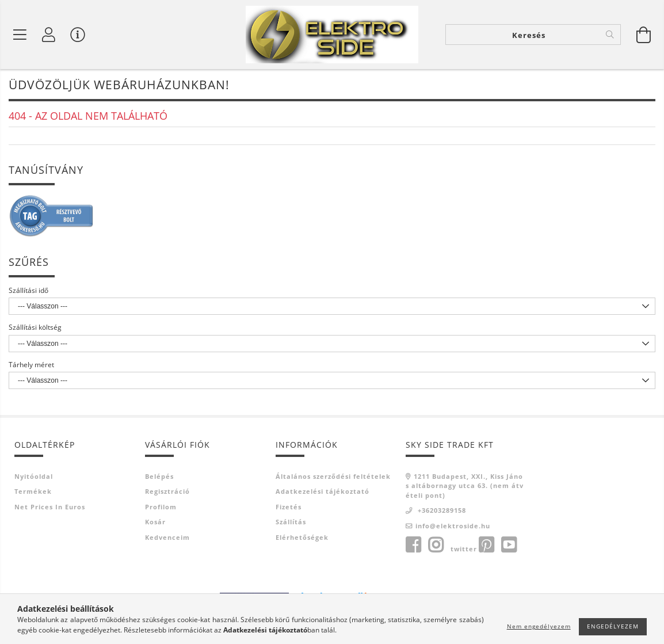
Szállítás (291, 522)
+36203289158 (441, 510)
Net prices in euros (50, 507)
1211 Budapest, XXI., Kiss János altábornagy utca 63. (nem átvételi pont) (465, 486)
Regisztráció (167, 491)
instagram (436, 545)
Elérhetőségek (302, 537)
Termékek (33, 491)
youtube (509, 545)
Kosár (155, 522)
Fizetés (289, 507)
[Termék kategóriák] (20, 35)
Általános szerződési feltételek (333, 476)
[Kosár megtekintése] (644, 35)
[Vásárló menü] (78, 35)
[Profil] (49, 35)
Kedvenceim (167, 537)
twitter (464, 549)
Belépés (159, 476)
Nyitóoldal (34, 476)
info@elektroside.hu (453, 526)
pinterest (486, 545)
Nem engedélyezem (539, 626)
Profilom (161, 507)
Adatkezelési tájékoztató (323, 491)
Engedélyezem (613, 626)
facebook (413, 545)
